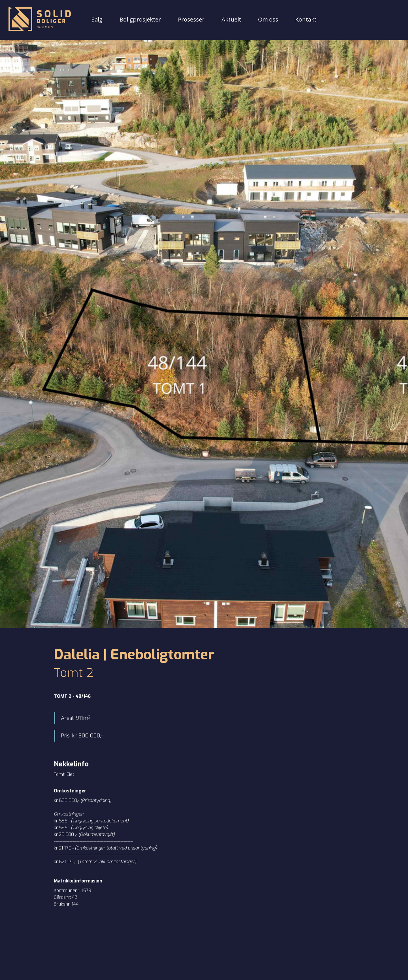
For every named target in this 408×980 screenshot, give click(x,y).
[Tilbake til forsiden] (40, 20)
